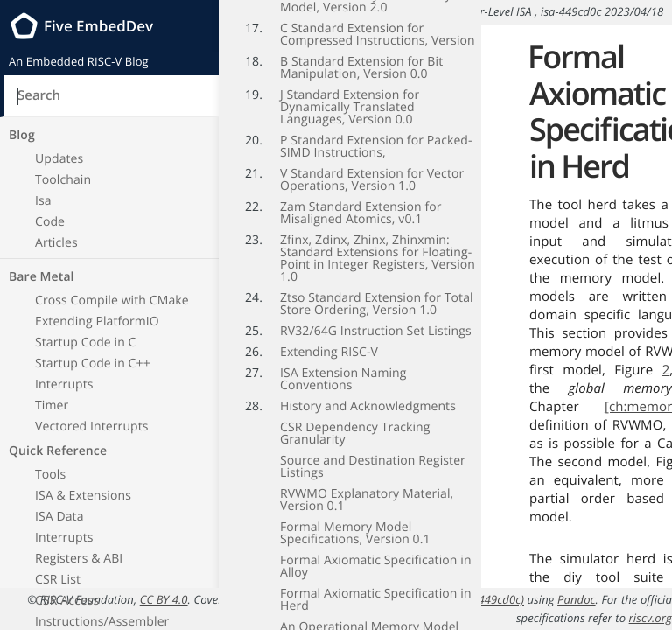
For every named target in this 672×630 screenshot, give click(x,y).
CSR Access (67, 601)
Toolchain (63, 180)
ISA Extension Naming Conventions (343, 366)
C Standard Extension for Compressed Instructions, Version (378, 21)
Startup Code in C (86, 343)
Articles (56, 243)
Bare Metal (42, 277)
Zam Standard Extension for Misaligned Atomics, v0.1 (361, 200)
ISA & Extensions (83, 496)
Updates (59, 159)
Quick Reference (58, 451)
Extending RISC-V (329, 339)
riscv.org (651, 618)
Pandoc (577, 599)
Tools (50, 475)
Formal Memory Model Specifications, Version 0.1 (355, 520)
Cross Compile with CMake (112, 301)
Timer (52, 406)
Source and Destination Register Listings (373, 454)
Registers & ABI (79, 559)
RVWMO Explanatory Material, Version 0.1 (367, 487)
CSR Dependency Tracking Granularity (355, 420)
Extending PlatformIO (97, 322)
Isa (43, 201)
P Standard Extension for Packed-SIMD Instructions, (376, 133)
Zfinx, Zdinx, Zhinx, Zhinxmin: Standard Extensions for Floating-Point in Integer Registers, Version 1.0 (378, 245)
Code (50, 222)
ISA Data (59, 517)
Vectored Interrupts (92, 427)
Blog (22, 135)
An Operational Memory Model (369, 614)
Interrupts (64, 385)
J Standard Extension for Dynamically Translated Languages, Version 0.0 (350, 94)
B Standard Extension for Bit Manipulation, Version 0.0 (361, 55)
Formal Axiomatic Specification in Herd (376, 587)
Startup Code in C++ (93, 364)
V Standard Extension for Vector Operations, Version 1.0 (372, 167)
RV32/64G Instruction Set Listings (376, 318)
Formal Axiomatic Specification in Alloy (376, 553)
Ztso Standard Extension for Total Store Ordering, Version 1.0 (377, 291)
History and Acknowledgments (368, 393)
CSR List (58, 580)
